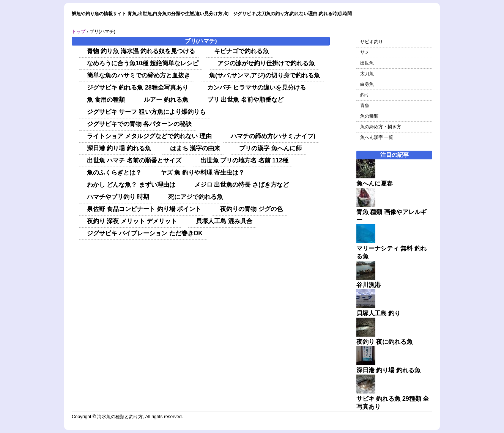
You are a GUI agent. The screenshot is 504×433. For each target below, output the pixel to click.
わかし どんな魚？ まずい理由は (131, 185)
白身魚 (367, 84)
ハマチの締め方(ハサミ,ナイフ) (273, 136)
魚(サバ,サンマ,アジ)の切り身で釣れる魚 (265, 75)
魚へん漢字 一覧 (377, 137)
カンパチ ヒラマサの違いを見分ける (257, 87)
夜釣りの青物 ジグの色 (251, 209)
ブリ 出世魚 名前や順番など (245, 100)
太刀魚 (367, 74)
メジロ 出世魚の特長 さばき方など (242, 185)
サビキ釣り (372, 42)
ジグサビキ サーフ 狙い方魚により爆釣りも (146, 112)
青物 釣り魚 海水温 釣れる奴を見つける (141, 51)
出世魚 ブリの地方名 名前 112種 (244, 160)
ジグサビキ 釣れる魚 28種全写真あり (138, 87)
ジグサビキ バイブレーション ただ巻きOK (145, 233)
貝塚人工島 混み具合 (224, 221)
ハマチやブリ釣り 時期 (118, 197)
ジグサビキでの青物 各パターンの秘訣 (139, 124)
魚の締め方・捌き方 (381, 127)
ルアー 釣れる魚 (166, 100)
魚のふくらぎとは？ (114, 172)
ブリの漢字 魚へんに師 (270, 148)
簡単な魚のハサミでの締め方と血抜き (139, 75)
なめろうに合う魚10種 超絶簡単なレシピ (143, 63)
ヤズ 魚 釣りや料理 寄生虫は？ (202, 172)
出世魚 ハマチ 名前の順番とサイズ (134, 160)
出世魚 (367, 63)
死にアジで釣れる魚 (196, 197)
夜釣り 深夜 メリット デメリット (132, 221)
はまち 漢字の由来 (195, 148)
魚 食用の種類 (106, 100)
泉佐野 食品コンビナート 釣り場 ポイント (144, 209)
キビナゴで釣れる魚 (241, 51)
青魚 (365, 105)
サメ (365, 52)
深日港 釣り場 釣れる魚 (119, 148)
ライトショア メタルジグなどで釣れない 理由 (149, 136)
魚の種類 (369, 116)
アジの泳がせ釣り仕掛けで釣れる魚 (266, 63)
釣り (365, 95)
